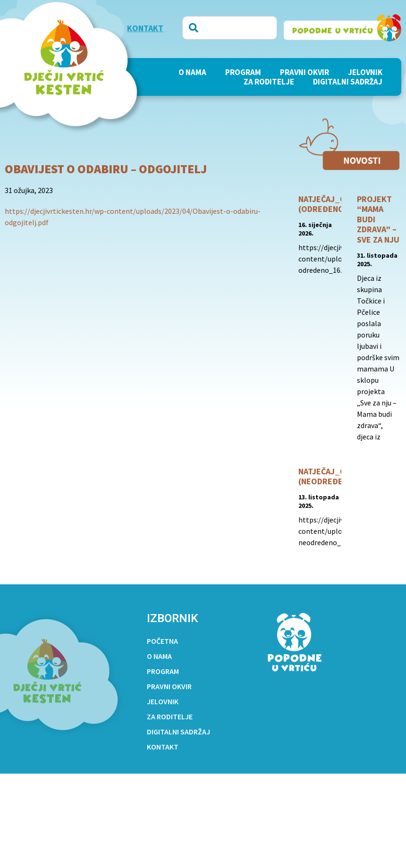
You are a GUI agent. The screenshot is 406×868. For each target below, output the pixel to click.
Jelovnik (365, 72)
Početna (162, 641)
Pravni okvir (304, 72)
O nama (192, 72)
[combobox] (230, 28)
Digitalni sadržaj (348, 82)
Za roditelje (269, 82)
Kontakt (163, 747)
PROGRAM (243, 72)
